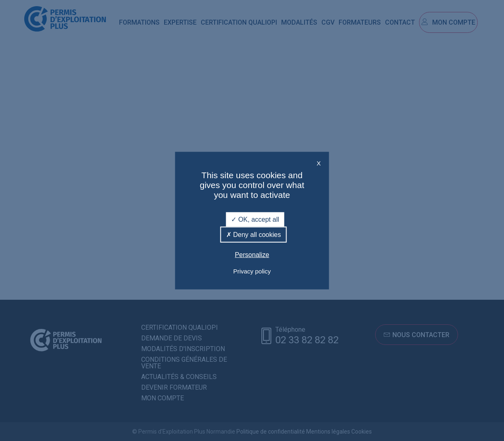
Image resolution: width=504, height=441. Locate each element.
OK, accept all (255, 219)
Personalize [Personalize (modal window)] (252, 255)
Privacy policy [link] (252, 271)
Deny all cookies (254, 235)
